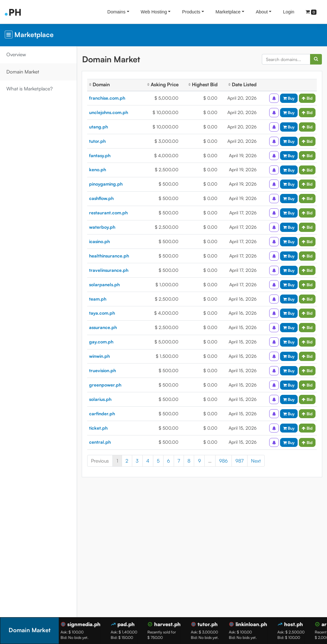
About (262, 12)
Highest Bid (203, 84)
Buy (289, 98)
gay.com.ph (101, 342)
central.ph (100, 442)
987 (240, 461)
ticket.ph (98, 428)
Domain (99, 84)
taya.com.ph (102, 313)
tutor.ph (97, 141)
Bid (307, 98)
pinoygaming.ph (106, 184)
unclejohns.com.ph (109, 112)
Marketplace (228, 12)
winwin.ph (99, 356)
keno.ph (98, 169)
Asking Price (163, 84)
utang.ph (99, 127)
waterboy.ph (102, 227)
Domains (116, 12)
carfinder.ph (102, 414)
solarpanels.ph (104, 284)
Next (256, 461)
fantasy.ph (100, 155)
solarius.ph (100, 399)
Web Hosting (154, 12)
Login (289, 12)
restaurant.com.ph (108, 213)
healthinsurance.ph (109, 256)
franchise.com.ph (107, 98)
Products (191, 12)
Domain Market (23, 72)
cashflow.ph (101, 198)
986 (223, 461)
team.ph (98, 299)
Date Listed (242, 84)
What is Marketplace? (30, 89)
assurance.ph (103, 327)
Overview (16, 54)
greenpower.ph (105, 385)
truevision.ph (103, 370)
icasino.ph (99, 241)
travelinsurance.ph (109, 270)
